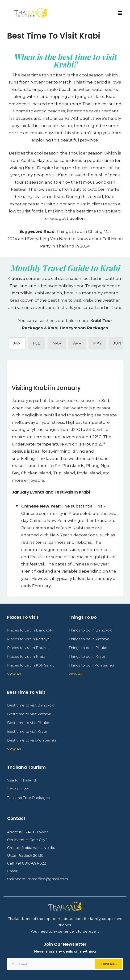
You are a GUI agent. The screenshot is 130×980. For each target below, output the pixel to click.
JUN (117, 343)
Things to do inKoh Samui (91, 665)
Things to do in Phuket (89, 648)
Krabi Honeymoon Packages (78, 328)
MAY (97, 343)
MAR (57, 343)
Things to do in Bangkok (90, 630)
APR (77, 343)
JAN (17, 343)
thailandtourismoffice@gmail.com (38, 879)
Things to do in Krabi (87, 656)
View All (76, 674)
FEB (37, 343)
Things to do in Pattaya (89, 639)
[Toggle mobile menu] (120, 13)
